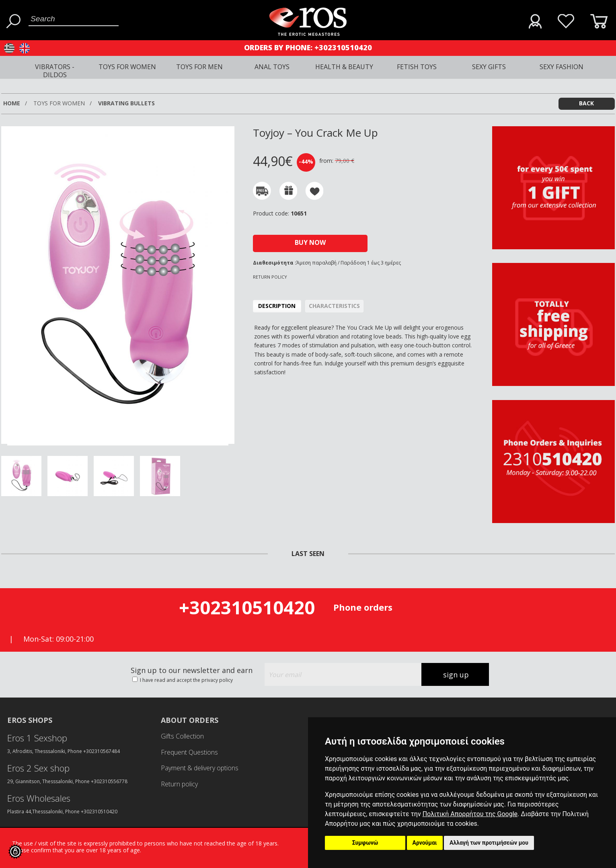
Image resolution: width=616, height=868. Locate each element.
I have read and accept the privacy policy (186, 680)
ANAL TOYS (272, 67)
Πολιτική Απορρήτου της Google (470, 814)
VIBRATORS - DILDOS (55, 71)
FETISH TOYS (417, 67)
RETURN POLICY (270, 277)
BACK (586, 103)
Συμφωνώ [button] (365, 843)
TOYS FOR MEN (199, 67)
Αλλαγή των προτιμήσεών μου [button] (489, 843)
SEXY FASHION (562, 67)
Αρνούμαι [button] (425, 843)
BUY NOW (310, 242)
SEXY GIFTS (489, 67)
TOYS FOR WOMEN (127, 67)
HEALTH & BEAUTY (344, 67)
